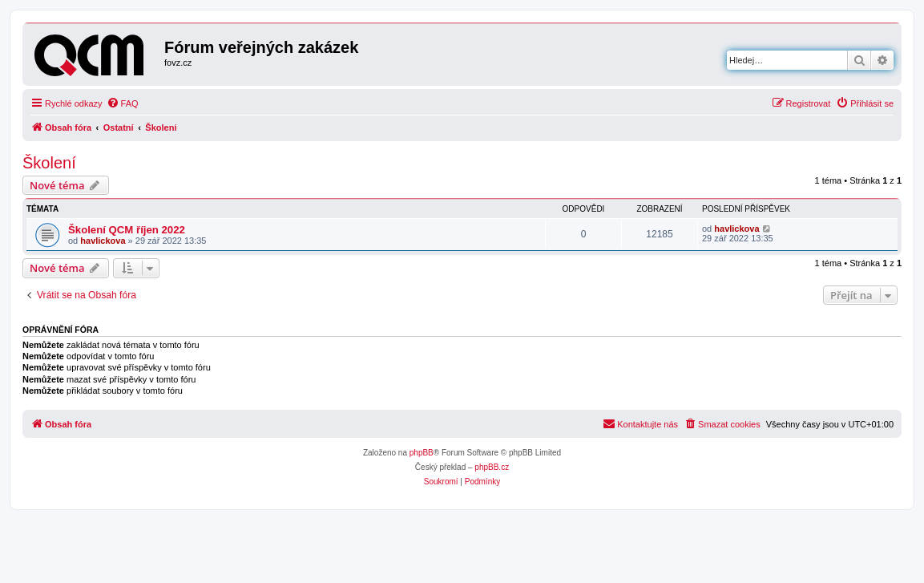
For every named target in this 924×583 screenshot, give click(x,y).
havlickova (103, 241)
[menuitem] (123, 103)
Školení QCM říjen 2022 (127, 230)
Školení (49, 163)
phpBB (422, 453)
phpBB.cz (492, 467)
